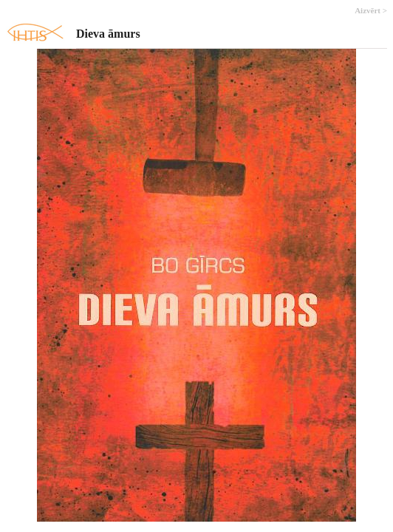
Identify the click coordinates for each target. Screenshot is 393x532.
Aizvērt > (371, 10)
